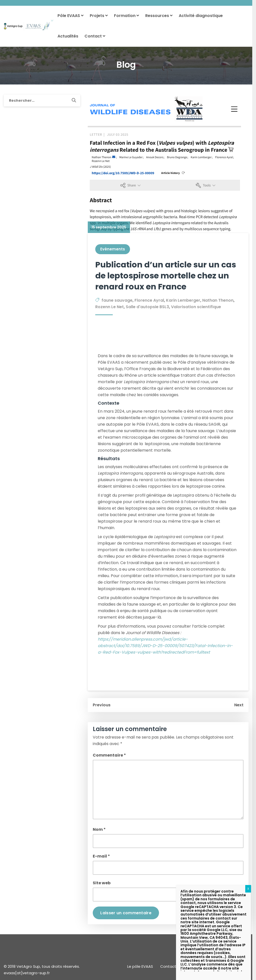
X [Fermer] (248, 889)
